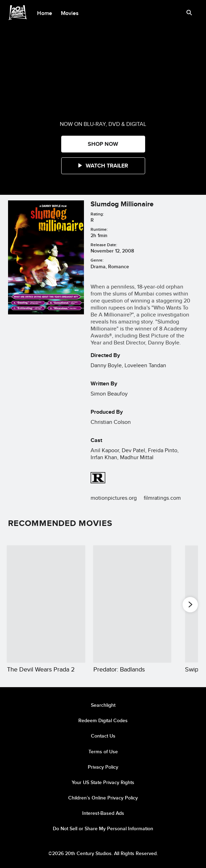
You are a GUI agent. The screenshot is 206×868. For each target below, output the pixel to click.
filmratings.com (162, 498)
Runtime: (99, 229)
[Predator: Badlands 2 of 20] (132, 604)
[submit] (189, 13)
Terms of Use (103, 752)
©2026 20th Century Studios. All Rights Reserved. (103, 853)
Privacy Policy (103, 767)
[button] (103, 166)
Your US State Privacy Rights (103, 782)
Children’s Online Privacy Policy (103, 798)
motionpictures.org (114, 498)
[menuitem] (45, 13)
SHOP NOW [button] (103, 144)
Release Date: (104, 245)
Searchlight (103, 705)
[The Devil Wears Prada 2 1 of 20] (46, 604)
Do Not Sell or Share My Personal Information (103, 828)
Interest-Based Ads (103, 813)
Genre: (97, 260)
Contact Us (103, 736)
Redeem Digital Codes (103, 720)
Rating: (97, 214)
